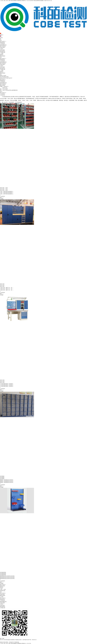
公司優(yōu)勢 (3, 52)
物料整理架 (3, 572)
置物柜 (2, 476)
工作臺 (2, 380)
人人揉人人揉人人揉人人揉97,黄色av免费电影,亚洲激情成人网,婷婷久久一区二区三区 (15, 643)
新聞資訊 (2, 55)
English (1, 38)
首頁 (1, 40)
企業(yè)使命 (2, 50)
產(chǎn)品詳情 (3, 46)
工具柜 (2, 284)
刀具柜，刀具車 (4, 189)
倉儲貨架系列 (2, 43)
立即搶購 (2, 199)
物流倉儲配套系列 (3, 45)
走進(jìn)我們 (2, 47)
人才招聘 (2, 54)
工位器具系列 (2, 44)
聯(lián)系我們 (3, 56)
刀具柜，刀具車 (4, 188)
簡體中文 (2, 35)
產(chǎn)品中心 (3, 41)
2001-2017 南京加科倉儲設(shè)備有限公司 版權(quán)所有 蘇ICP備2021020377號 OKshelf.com (18, 640)
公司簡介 (2, 49)
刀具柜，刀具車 (4, 190)
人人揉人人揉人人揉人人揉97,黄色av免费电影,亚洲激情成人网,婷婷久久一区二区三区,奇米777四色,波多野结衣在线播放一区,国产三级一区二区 (26, 1)
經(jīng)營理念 (3, 51)
